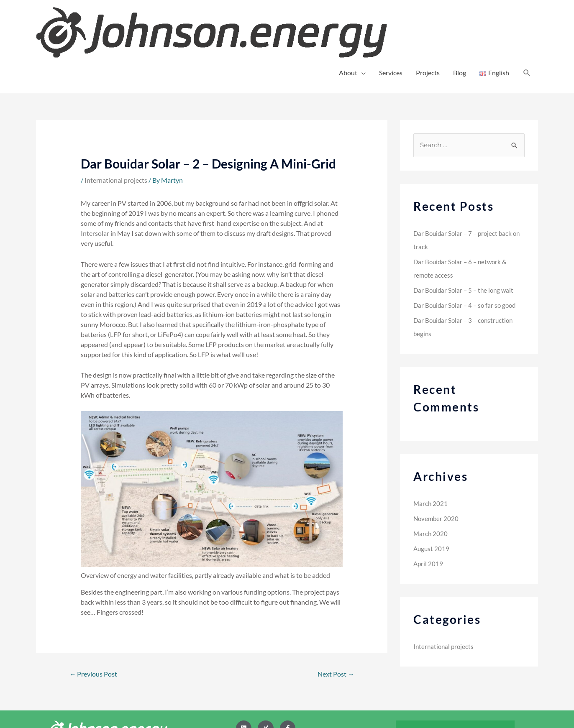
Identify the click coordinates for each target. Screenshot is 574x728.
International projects (116, 127)
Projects (428, 20)
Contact (444, 678)
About (348, 20)
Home (411, 678)
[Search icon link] (527, 20)
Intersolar (95, 180)
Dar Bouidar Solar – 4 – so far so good (467, 253)
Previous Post (95, 622)
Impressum (492, 707)
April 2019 (429, 511)
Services (391, 20)
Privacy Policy (488, 678)
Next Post (334, 622)
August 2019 (432, 496)
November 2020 (437, 466)
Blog (460, 20)
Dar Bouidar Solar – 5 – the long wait (466, 238)
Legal (442, 707)
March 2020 (431, 481)
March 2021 (431, 451)
